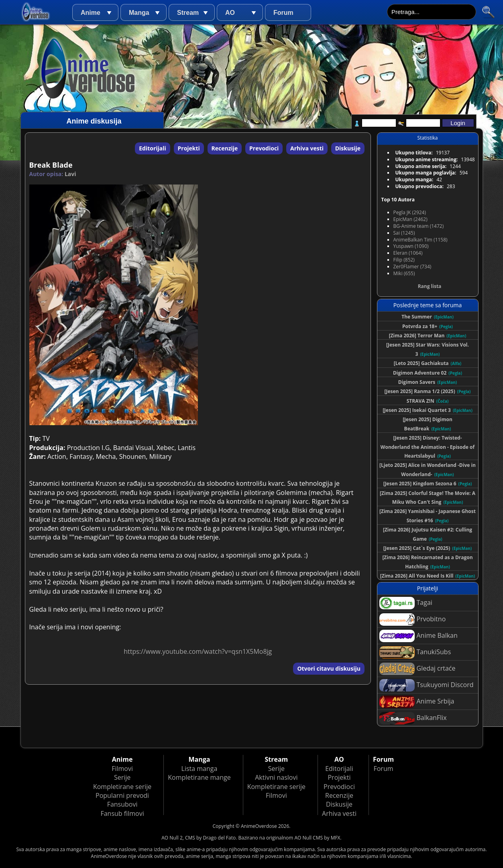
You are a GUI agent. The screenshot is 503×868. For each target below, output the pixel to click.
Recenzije (225, 148)
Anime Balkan (418, 636)
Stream (188, 13)
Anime (91, 13)
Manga (139, 13)
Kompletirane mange (199, 777)
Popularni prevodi (122, 795)
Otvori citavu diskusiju (329, 668)
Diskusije (348, 148)
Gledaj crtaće (417, 669)
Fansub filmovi (122, 813)
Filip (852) (404, 260)
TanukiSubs (415, 652)
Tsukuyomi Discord (427, 685)
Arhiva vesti (307, 148)
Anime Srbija (417, 702)
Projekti (189, 148)
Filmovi (122, 769)
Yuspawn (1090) (411, 246)
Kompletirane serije (122, 787)
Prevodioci (264, 148)
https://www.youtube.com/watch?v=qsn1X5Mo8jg (198, 651)
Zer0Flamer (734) (412, 267)
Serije (122, 777)
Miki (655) (404, 273)
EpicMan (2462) (410, 219)
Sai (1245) (404, 233)
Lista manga (200, 769)
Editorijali (153, 148)
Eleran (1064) (408, 253)
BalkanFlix (413, 718)
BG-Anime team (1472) (419, 226)
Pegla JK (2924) (410, 212)
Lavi (70, 174)
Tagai (406, 603)
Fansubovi (122, 804)
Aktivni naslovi (276, 777)
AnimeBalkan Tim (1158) (421, 240)
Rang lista (430, 286)
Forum (283, 13)
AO (230, 13)
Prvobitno (413, 620)
